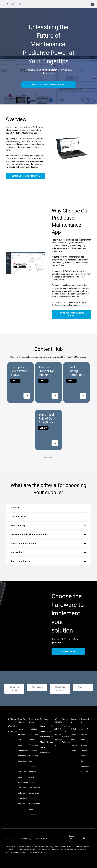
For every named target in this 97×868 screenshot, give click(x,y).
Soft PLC (22, 793)
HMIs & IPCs (23, 772)
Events (84, 734)
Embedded (22, 798)
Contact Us (83, 687)
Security (21, 804)
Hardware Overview (68, 651)
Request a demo (14, 689)
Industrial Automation (66, 742)
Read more (48, 458)
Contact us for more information (26, 176)
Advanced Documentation (23, 761)
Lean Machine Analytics (33, 766)
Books (74, 750)
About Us (85, 729)
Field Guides (37, 687)
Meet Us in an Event (60, 689)
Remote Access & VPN (22, 734)
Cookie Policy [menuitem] (26, 839)
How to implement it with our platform (48, 85)
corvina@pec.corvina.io (37, 852)
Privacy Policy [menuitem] (42, 839)
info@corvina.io (14, 852)
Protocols (22, 788)
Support (84, 750)
